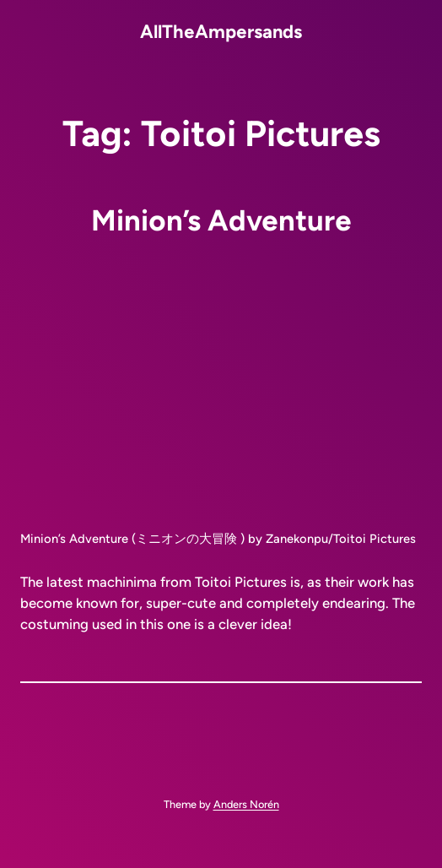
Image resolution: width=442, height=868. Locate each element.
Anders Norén (246, 804)
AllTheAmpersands (221, 31)
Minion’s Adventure (221, 220)
